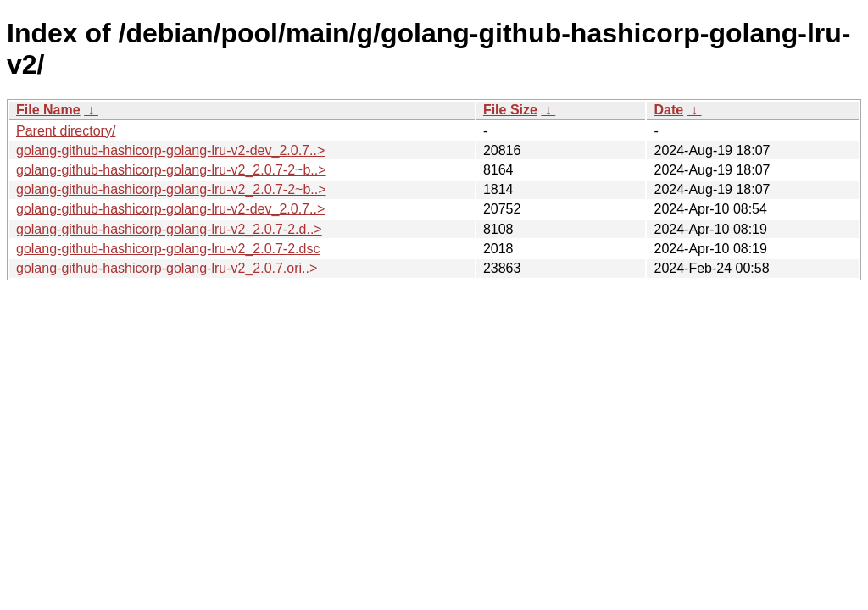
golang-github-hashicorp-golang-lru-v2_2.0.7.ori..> (167, 268)
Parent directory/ (66, 131)
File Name (48, 110)
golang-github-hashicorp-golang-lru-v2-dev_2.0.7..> (170, 150)
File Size (510, 110)
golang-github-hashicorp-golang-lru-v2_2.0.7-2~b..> (171, 170)
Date (668, 110)
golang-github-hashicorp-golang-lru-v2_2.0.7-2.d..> (169, 229)
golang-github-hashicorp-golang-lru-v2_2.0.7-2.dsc (168, 249)
